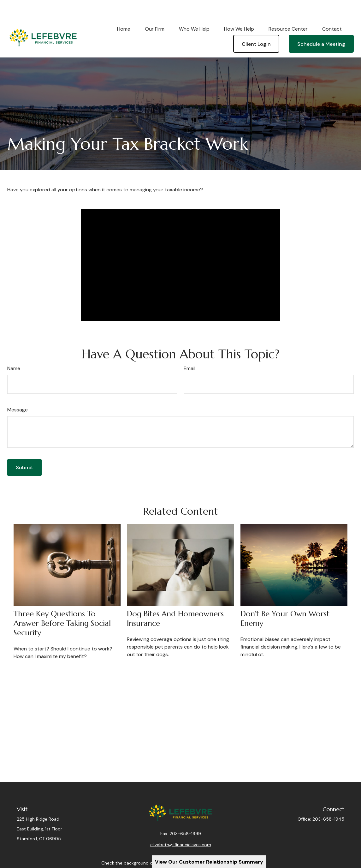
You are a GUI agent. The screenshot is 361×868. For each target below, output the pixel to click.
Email (189, 350)
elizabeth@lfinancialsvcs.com (181, 831)
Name (14, 350)
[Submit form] (24, 449)
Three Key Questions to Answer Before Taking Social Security (62, 605)
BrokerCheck (246, 849)
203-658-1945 (328, 801)
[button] (124, 11)
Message (18, 392)
